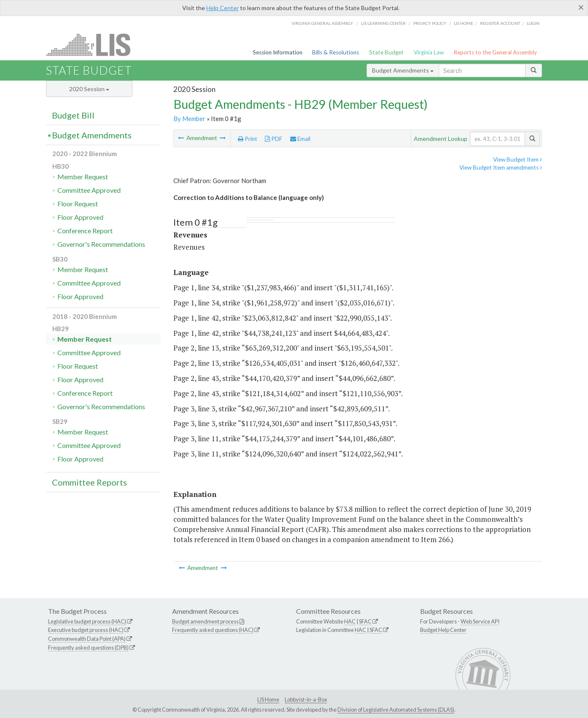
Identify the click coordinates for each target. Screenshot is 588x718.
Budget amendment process (205, 621)
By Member (189, 119)
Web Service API (480, 621)
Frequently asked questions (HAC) (213, 630)
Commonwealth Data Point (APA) (87, 639)
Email (300, 139)
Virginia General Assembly (322, 23)
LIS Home (268, 699)
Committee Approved (89, 190)
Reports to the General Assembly (495, 52)
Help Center (223, 8)
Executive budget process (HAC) (86, 630)
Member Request (83, 177)
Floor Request (78, 204)
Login (533, 23)
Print (248, 139)
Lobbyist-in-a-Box (306, 699)
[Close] (581, 7)
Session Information (278, 52)
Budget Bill (73, 115)
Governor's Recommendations (101, 244)
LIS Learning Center (383, 23)
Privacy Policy (430, 23)
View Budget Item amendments (501, 167)
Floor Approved (80, 217)
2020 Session (89, 89)
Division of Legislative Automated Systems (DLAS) (396, 710)
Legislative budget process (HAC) (87, 621)
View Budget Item (518, 159)
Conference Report (85, 231)
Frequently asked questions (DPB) (88, 648)
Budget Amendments (403, 70)
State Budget (386, 52)
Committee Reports (89, 482)
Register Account (500, 23)
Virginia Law (429, 52)
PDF (274, 139)
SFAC (365, 621)
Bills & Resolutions (336, 52)
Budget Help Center (443, 630)
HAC (350, 621)
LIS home (464, 23)
